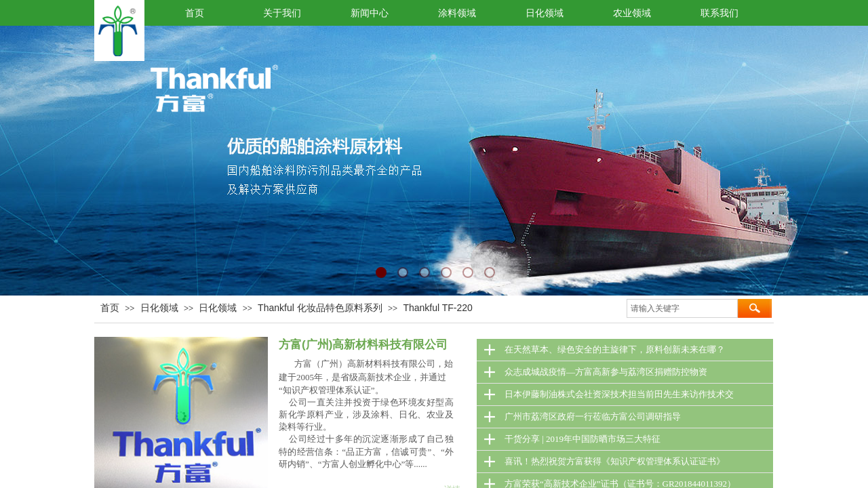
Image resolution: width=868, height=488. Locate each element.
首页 (110, 308)
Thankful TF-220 (437, 308)
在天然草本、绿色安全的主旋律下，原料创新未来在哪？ (615, 349)
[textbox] (682, 308)
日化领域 (159, 308)
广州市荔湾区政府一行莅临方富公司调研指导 (593, 416)
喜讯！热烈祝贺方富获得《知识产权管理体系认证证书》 (615, 461)
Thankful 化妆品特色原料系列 (320, 308)
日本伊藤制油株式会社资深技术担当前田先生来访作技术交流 (619, 397)
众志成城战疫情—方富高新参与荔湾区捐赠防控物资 (606, 372)
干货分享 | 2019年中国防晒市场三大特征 (583, 439)
